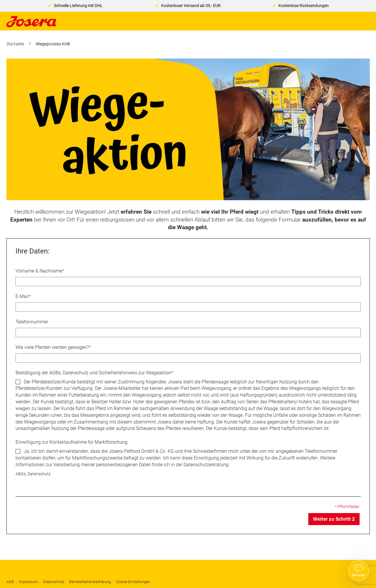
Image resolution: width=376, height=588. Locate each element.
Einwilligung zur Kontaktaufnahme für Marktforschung (72, 442)
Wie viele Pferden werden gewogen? (53, 347)
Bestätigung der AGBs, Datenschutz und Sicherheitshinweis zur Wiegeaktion (95, 373)
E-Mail (23, 296)
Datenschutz (39, 474)
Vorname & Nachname (40, 271)
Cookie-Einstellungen (133, 582)
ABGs (21, 474)
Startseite (16, 44)
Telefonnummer (32, 322)
